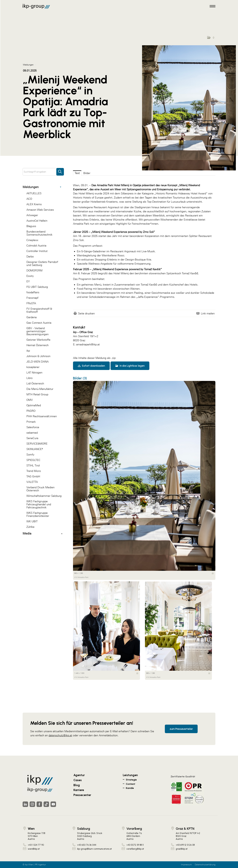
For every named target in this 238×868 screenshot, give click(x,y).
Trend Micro (34, 471)
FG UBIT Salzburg (37, 287)
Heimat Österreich (37, 345)
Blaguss (31, 226)
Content (131, 784)
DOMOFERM (34, 270)
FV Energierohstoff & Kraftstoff (39, 310)
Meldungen (42, 187)
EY (28, 281)
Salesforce (33, 427)
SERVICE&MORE (37, 444)
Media (42, 533)
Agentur (79, 775)
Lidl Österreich (35, 383)
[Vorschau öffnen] (189, 108)
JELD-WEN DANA (37, 362)
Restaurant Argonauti (107, 207)
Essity (30, 276)
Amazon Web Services (40, 210)
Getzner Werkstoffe (38, 340)
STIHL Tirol (33, 465)
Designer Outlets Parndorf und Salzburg (42, 263)
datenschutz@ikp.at (60, 735)
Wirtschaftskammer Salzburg (44, 496)
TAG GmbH (33, 476)
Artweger (32, 215)
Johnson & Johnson (38, 356)
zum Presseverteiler (181, 729)
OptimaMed (34, 405)
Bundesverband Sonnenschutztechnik (39, 233)
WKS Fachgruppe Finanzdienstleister (38, 514)
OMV (30, 400)
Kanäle (130, 788)
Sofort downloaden (91, 366)
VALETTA (32, 482)
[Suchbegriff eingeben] (43, 172)
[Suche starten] (60, 170)
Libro (29, 378)
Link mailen (208, 313)
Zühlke (30, 527)
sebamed (32, 433)
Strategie (131, 780)
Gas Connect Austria (39, 323)
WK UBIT (32, 521)
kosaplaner (33, 367)
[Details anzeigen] (213, 573)
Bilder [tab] (87, 173)
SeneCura (32, 438)
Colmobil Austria (36, 246)
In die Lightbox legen (130, 366)
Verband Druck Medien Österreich (40, 489)
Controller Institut (37, 251)
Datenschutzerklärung (205, 865)
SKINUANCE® (35, 449)
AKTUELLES (34, 193)
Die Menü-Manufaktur (40, 389)
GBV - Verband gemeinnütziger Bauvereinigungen (37, 331)
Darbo (30, 256)
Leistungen (130, 775)
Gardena (31, 317)
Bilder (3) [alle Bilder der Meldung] (80, 378)
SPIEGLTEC (33, 460)
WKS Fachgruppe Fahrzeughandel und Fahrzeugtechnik (39, 504)
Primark (31, 422)
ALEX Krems (34, 204)
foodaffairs (33, 292)
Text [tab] (77, 173)
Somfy (30, 455)
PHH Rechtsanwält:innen (42, 416)
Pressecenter (82, 795)
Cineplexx (32, 240)
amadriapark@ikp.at (88, 344)
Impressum (186, 865)
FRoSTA (31, 303)
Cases (78, 780)
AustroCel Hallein (37, 221)
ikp (28, 351)
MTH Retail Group (37, 394)
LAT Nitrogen (34, 372)
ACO (29, 199)
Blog (77, 785)
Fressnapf (32, 298)
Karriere (79, 790)
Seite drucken (86, 313)
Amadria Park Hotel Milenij (113, 185)
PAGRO (31, 411)
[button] (211, 38)
